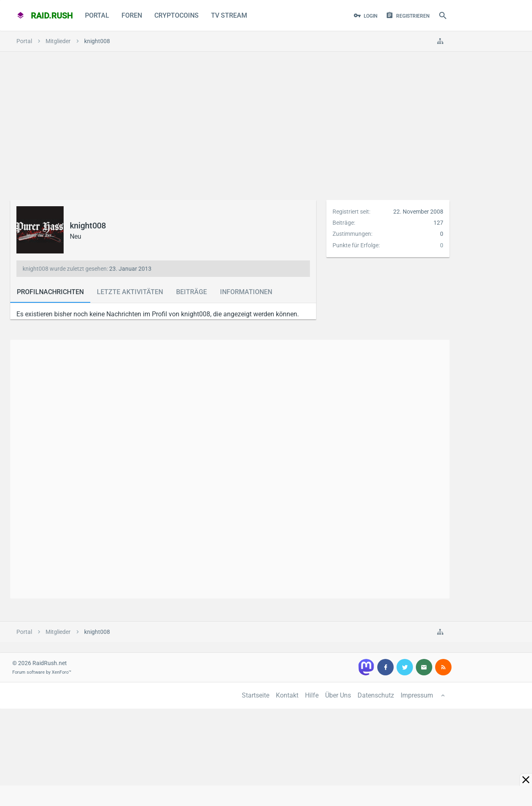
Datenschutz (376, 695)
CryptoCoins (177, 15)
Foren (132, 15)
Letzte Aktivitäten (130, 292)
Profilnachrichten (50, 292)
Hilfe (312, 695)
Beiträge (191, 292)
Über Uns (338, 695)
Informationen (246, 292)
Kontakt (287, 695)
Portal (97, 15)
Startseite (256, 695)
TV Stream (229, 15)
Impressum (417, 695)
